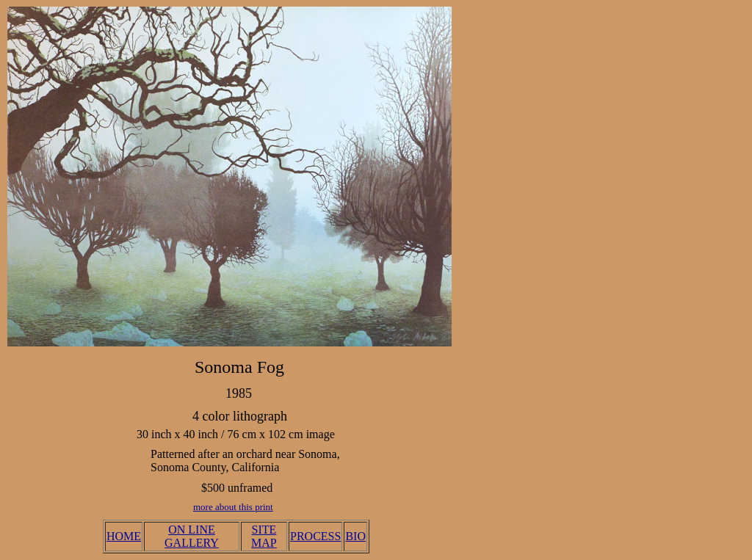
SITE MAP (264, 536)
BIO (355, 536)
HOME (124, 536)
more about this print (233, 507)
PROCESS (315, 536)
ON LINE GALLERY (192, 536)
